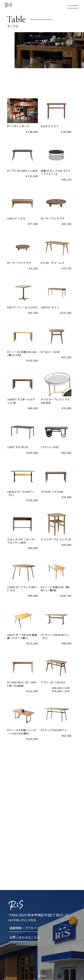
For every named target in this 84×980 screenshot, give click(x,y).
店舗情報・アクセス (23, 928)
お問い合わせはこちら (25, 937)
